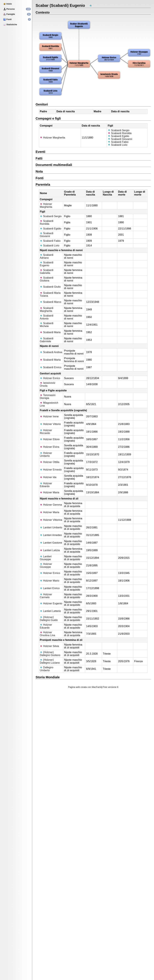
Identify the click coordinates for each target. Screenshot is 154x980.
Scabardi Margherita (47, 310)
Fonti (7, 19)
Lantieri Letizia (50, 550)
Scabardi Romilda (120, 133)
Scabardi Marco (51, 302)
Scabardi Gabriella (47, 272)
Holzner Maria (49, 492)
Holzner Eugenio (51, 603)
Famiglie (9, 14)
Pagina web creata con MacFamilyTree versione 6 (93, 687)
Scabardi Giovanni (120, 139)
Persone (9, 9)
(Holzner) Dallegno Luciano (50, 661)
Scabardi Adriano (47, 256)
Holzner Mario (49, 581)
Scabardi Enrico (51, 367)
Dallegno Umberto (47, 669)
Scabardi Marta (50, 360)
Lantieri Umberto (51, 527)
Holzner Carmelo (46, 596)
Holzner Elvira (49, 447)
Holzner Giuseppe (46, 565)
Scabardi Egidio (118, 136)
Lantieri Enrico (50, 588)
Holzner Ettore (50, 439)
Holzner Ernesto (51, 470)
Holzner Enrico (50, 378)
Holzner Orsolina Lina (47, 634)
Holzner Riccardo (46, 432)
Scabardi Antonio (47, 317)
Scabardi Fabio (118, 142)
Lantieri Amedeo (51, 535)
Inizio (8, 4)
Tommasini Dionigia (48, 397)
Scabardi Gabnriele (47, 340)
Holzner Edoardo (46, 485)
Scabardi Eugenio (47, 264)
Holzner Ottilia (50, 462)
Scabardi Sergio (119, 130)
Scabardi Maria (50, 332)
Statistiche (10, 24)
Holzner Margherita (52, 138)
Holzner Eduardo (46, 626)
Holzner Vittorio (50, 424)
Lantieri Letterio (50, 611)
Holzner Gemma (51, 505)
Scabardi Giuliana (47, 279)
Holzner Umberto (46, 454)
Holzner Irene (49, 416)
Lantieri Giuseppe (46, 558)
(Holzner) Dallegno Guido (49, 619)
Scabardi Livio (118, 145)
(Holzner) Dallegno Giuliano (50, 654)
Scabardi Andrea (51, 352)
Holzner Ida (48, 477)
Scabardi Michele (47, 325)
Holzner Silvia (49, 646)
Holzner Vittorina (51, 520)
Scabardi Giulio (50, 287)
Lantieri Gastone (51, 543)
